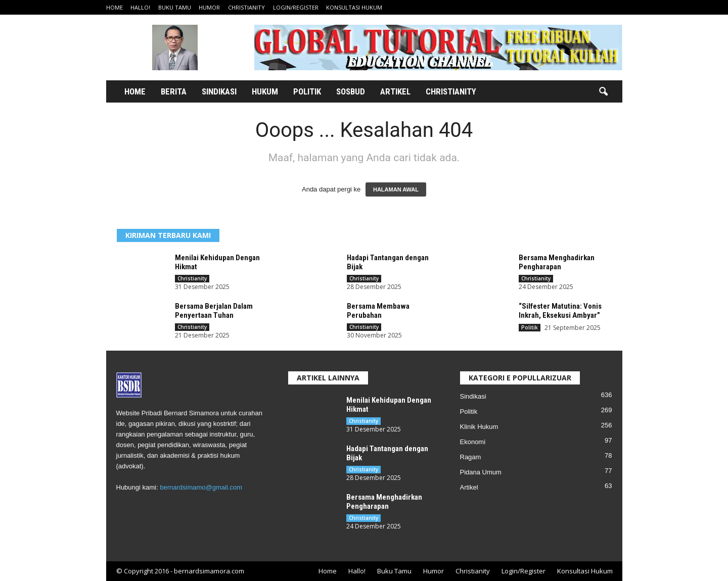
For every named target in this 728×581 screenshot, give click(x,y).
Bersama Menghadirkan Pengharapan (557, 262)
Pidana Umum (481, 472)
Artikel (395, 91)
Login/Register (296, 7)
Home (115, 7)
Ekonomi (473, 442)
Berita (174, 91)
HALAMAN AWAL (396, 189)
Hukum (265, 91)
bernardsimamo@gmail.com (201, 487)
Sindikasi (219, 91)
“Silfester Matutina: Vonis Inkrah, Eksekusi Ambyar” (560, 311)
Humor (209, 7)
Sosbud (351, 91)
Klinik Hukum (479, 427)
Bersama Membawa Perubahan (378, 311)
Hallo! (140, 7)
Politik (307, 91)
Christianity (246, 7)
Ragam (471, 457)
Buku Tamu (175, 7)
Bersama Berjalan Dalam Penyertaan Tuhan (214, 311)
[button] (603, 92)
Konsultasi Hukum (354, 7)
